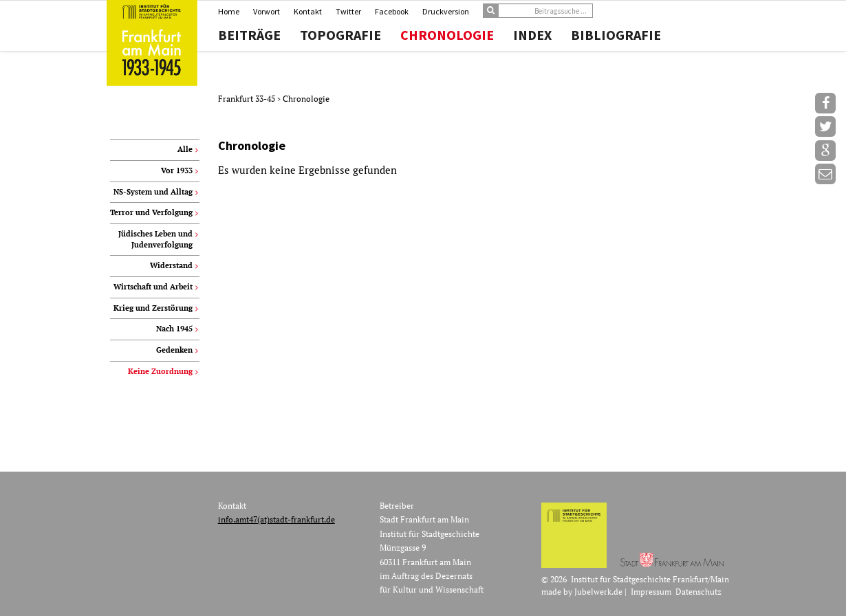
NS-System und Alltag (153, 192)
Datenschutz (698, 592)
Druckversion (446, 11)
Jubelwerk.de (598, 592)
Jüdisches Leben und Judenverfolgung (155, 239)
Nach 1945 (174, 329)
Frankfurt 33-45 (248, 99)
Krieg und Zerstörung (153, 308)
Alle (185, 149)
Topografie (340, 35)
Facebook (392, 11)
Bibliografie (616, 35)
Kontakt (308, 11)
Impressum (651, 592)
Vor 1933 (177, 170)
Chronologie (447, 35)
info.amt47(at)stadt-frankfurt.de (276, 519)
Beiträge (249, 35)
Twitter (348, 11)
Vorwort (267, 11)
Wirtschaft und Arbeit (153, 287)
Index (532, 35)
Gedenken (174, 350)
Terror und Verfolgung (151, 212)
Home (229, 11)
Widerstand (171, 265)
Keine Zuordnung (160, 371)
